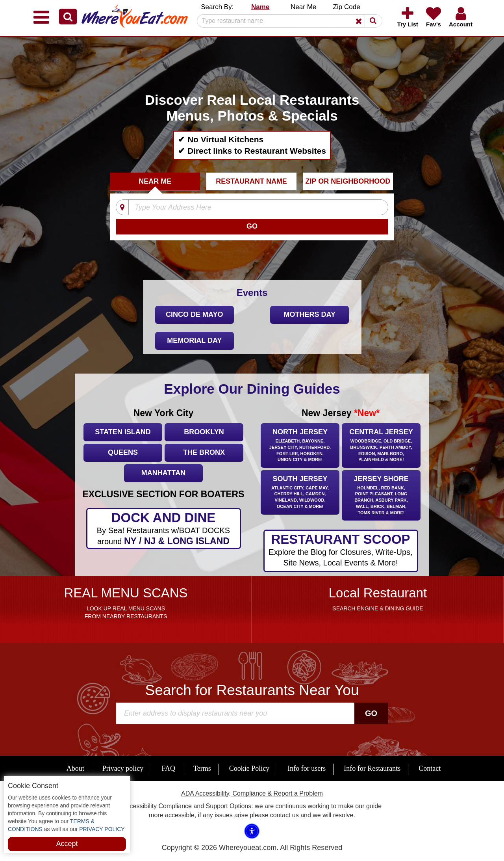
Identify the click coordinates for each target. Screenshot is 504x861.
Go (371, 713)
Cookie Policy (249, 768)
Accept (67, 844)
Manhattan (163, 473)
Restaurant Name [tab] (251, 181)
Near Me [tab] (155, 181)
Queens (123, 452)
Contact (430, 768)
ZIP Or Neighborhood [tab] (348, 181)
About (75, 768)
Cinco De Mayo (194, 314)
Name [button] (260, 7)
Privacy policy (123, 768)
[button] (68, 17)
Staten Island (123, 432)
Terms (202, 768)
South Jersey (300, 493)
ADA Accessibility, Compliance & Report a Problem (252, 793)
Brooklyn (204, 432)
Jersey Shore (381, 496)
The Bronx (204, 452)
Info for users (307, 768)
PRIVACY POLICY (101, 829)
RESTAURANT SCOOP (341, 550)
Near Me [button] (303, 7)
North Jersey (300, 446)
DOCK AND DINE (164, 529)
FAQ (168, 768)
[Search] (287, 21)
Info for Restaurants (372, 768)
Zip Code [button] (347, 7)
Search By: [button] (217, 7)
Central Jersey (381, 446)
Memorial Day (194, 340)
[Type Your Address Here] (247, 208)
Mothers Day (310, 314)
